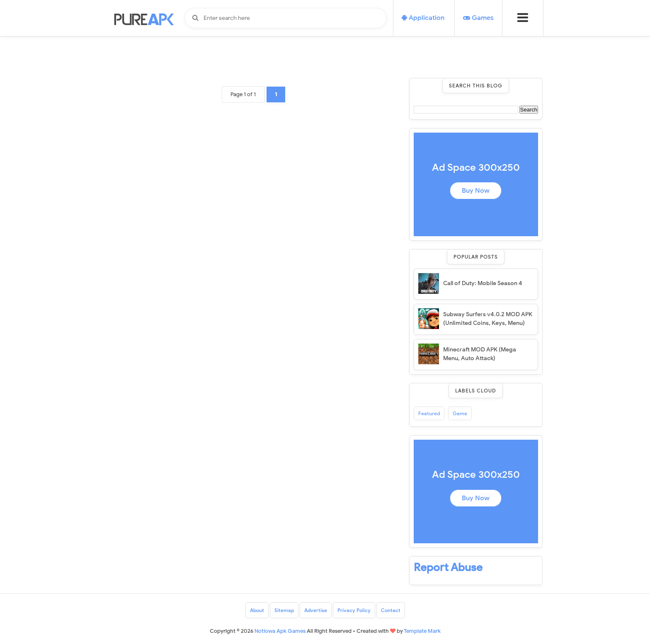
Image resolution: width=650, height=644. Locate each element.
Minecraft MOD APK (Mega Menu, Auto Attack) (480, 354)
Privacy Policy (354, 610)
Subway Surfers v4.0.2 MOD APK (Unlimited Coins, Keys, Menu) (488, 319)
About (257, 610)
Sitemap (284, 610)
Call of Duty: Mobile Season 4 (483, 283)
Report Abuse (448, 567)
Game (460, 413)
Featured (429, 413)
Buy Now (476, 191)
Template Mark (422, 631)
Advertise (316, 610)
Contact (391, 610)
